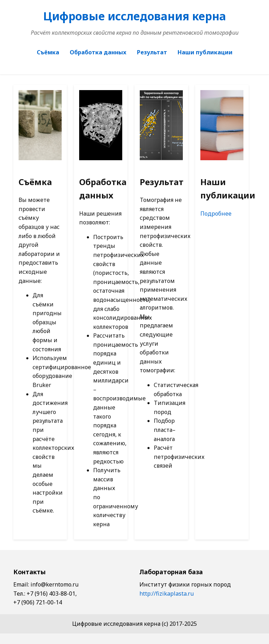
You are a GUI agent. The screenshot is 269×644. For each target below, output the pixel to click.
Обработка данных (98, 52)
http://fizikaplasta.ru (167, 594)
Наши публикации (205, 52)
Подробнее (216, 213)
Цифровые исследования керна (134, 16)
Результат (152, 52)
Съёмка (48, 52)
